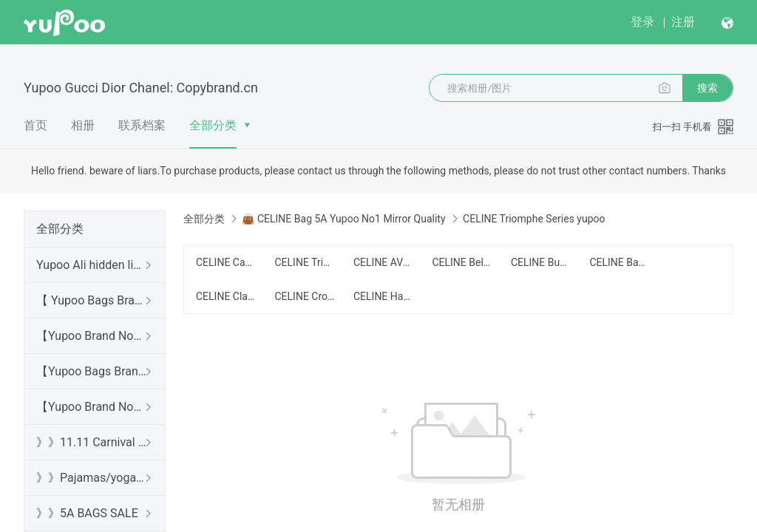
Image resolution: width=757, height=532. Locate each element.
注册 (683, 22)
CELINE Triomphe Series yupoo (305, 262)
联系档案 (142, 125)
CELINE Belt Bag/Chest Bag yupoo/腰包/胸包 (462, 262)
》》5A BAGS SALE (87, 513)
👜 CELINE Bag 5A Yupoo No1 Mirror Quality (343, 219)
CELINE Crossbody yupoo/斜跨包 (305, 296)
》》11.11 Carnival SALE (92, 442)
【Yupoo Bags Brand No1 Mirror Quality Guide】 (92, 371)
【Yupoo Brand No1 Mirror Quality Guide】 (92, 407)
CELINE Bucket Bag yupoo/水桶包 (541, 262)
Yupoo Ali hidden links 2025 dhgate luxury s (92, 265)
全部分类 (213, 125)
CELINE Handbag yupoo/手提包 (384, 296)
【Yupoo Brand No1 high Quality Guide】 (92, 336)
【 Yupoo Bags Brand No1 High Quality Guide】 (92, 300)
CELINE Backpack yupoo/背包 (619, 262)
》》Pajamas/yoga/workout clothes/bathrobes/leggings (92, 478)
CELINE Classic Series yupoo (226, 296)
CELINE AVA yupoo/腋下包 (384, 262)
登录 (642, 22)
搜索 (707, 88)
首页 (35, 125)
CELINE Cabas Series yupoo (226, 262)
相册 (83, 125)
